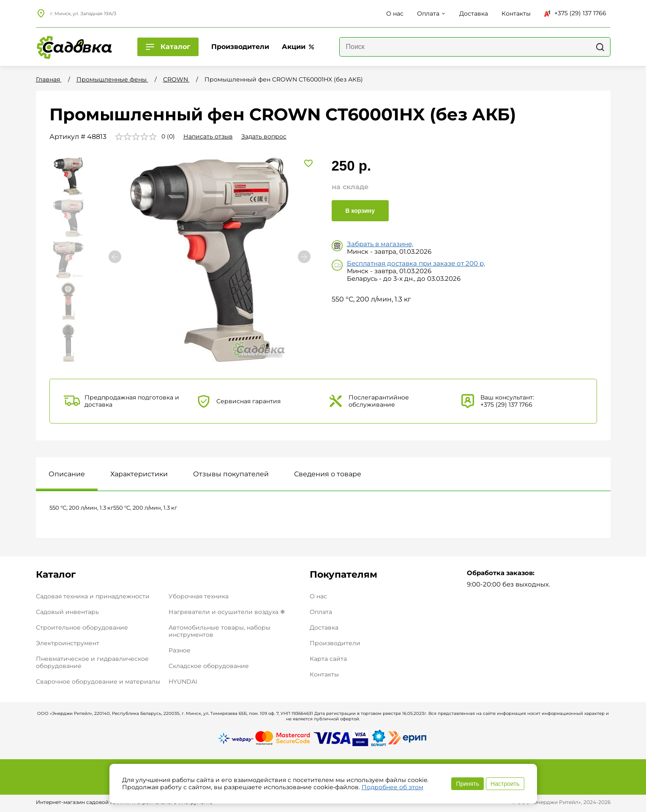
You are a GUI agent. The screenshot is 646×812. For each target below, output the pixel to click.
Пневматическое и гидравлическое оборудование (92, 662)
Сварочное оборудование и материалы (98, 682)
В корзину (360, 211)
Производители (335, 643)
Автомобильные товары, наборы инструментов (219, 631)
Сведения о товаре (328, 474)
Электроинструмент (68, 643)
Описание (67, 474)
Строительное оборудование (82, 627)
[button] (304, 257)
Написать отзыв (208, 136)
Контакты (324, 675)
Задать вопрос (264, 136)
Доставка (324, 628)
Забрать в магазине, (380, 244)
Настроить (505, 784)
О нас (318, 596)
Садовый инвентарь (67, 612)
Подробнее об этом (393, 787)
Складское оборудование (209, 666)
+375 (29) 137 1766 (575, 13)
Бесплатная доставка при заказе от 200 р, (416, 263)
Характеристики (139, 474)
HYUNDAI (183, 682)
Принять (467, 784)
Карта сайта (328, 659)
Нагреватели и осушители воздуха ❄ (227, 612)
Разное (180, 650)
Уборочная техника (199, 596)
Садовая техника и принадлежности (93, 596)
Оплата (321, 612)
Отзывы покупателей (231, 474)
